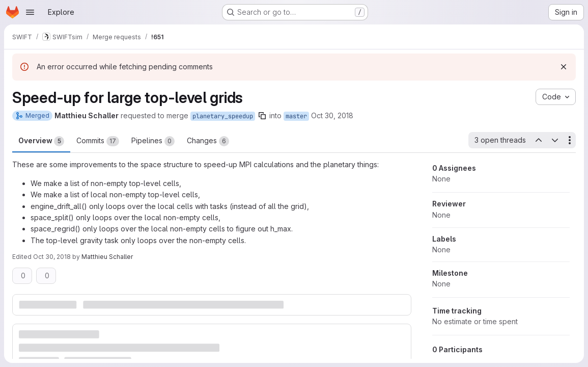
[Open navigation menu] (30, 12)
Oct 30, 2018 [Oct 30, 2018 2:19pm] (332, 115)
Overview (41, 141)
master (296, 116)
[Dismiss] (564, 67)
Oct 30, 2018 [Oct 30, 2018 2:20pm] (52, 257)
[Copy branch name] (262, 116)
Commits (98, 141)
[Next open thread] (555, 140)
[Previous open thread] (538, 140)
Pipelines (153, 141)
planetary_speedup (223, 116)
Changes (208, 141)
